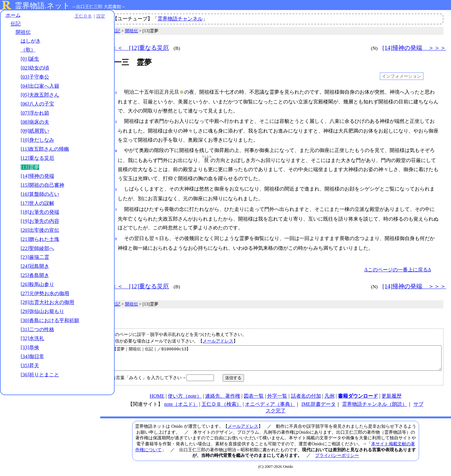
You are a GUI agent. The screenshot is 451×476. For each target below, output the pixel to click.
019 (114, 150)
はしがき (31, 41)
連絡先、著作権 (223, 398)
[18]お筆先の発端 (40, 213)
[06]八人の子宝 (37, 104)
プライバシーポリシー (337, 458)
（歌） (28, 50)
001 (114, 92)
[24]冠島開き (35, 267)
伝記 (16, 24)
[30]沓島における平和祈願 (50, 321)
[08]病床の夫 (35, 122)
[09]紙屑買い (35, 131)
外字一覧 (277, 398)
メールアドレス (218, 338)
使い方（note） (185, 398)
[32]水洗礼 (32, 339)
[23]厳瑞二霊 (35, 258)
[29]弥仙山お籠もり (42, 312)
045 (114, 237)
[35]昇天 (30, 366)
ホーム (13, 16)
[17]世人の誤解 (37, 204)
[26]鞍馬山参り (37, 285)
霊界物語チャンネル (180, 19)
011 (114, 121)
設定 (86, 16)
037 (114, 208)
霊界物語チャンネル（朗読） (375, 406)
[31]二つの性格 (37, 330)
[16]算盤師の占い (40, 194)
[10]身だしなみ (37, 141)
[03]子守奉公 (35, 77)
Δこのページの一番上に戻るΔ (398, 267)
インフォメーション (402, 76)
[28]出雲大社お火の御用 (47, 303)
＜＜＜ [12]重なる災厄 (137, 48)
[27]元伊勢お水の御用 (45, 294)
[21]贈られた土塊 (40, 240)
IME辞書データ (318, 406)
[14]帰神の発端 (37, 177)
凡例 (329, 398)
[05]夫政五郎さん (40, 95)
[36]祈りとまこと (40, 375)
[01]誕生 (30, 59)
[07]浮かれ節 (35, 113)
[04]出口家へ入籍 (40, 86)
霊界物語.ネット (42, 6)
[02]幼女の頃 (35, 68)
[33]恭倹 (30, 348)
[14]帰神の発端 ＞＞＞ (414, 48)
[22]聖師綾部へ (37, 249)
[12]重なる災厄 (37, 158)
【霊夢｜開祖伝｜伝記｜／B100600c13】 (277, 358)
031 (114, 188)
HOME (157, 398)
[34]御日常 (32, 357)
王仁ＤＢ (69, 16)
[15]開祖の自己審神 (42, 185)
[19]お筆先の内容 (40, 222)
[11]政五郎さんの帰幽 (45, 149)
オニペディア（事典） (270, 406)
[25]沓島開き (35, 276)
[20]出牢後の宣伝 (40, 230)
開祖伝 (23, 33)
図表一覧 (254, 398)
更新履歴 (391, 398)
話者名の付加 (306, 398)
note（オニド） (181, 406)
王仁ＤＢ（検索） (221, 406)
